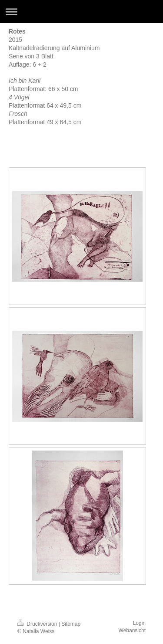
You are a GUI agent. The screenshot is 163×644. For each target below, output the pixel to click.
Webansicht (132, 630)
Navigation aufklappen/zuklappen (81, 12)
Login (139, 623)
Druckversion (38, 624)
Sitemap (71, 624)
